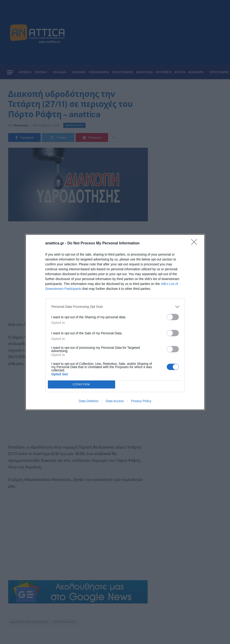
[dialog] (115, 322)
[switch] (173, 317)
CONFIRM (82, 384)
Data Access (115, 401)
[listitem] (115, 307)
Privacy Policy (141, 401)
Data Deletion (89, 401)
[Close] (196, 243)
